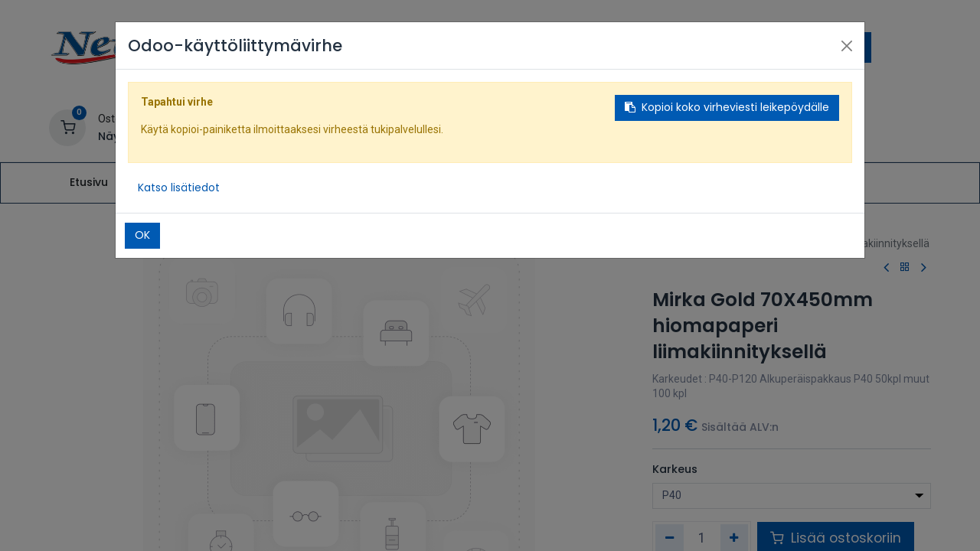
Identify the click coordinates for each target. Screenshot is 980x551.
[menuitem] (88, 183)
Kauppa (698, 229)
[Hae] (856, 47)
